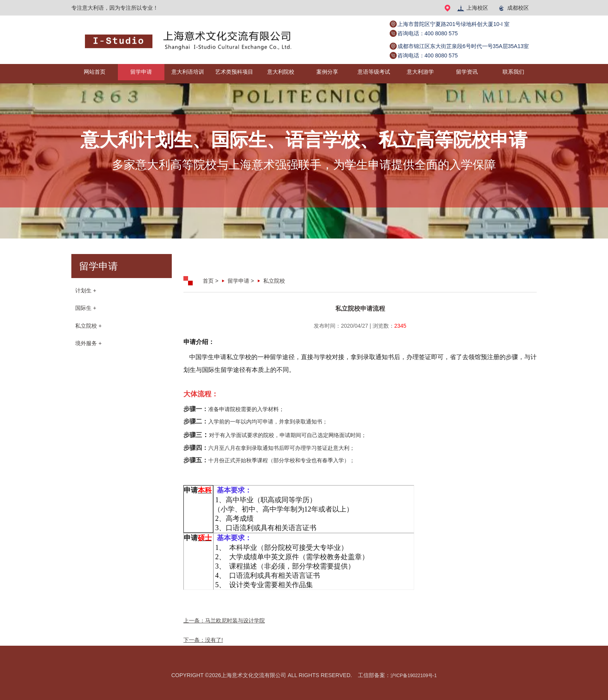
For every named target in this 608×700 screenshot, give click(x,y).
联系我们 (513, 73)
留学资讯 (467, 73)
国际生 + (86, 311)
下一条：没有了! (203, 640)
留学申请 (141, 73)
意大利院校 (281, 73)
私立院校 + (88, 330)
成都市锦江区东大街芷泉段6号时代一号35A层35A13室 (463, 46)
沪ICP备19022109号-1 (414, 675)
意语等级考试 (374, 73)
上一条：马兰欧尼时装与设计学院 (224, 620)
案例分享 (327, 73)
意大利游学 (420, 73)
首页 (208, 281)
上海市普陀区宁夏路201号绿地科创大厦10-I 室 (453, 24)
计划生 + (86, 292)
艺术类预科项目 (234, 73)
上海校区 (472, 8)
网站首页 (95, 73)
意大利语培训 (188, 73)
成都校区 (513, 8)
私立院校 (274, 281)
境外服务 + (88, 350)
